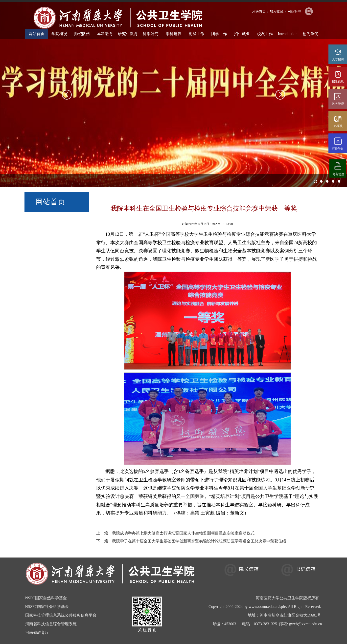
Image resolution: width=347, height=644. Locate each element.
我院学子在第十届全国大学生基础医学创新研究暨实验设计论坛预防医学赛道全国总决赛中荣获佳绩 (199, 541)
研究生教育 (128, 34)
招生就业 (242, 34)
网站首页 (37, 34)
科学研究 (151, 34)
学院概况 (59, 34)
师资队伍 (82, 34)
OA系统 (338, 126)
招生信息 (338, 82)
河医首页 (259, 11)
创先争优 (310, 34)
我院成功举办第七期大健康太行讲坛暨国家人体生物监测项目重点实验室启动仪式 (183, 533)
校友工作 (265, 34)
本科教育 (105, 34)
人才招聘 (338, 59)
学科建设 (174, 34)
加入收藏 (277, 11)
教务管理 (338, 104)
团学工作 (219, 34)
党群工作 (196, 34)
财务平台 (338, 148)
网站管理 (294, 11)
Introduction (288, 34)
